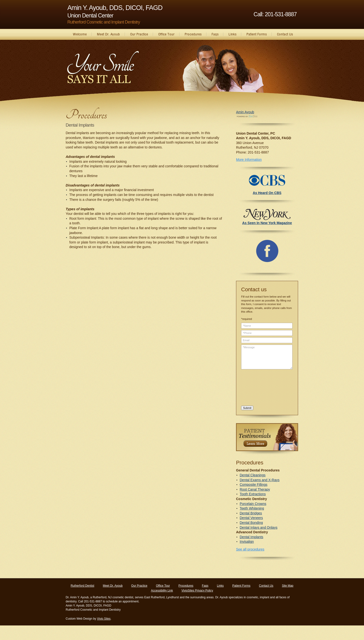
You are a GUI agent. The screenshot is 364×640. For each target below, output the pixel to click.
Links (220, 586)
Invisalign (247, 542)
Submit (247, 408)
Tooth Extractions (253, 494)
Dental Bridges (251, 513)
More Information (249, 160)
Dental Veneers (251, 518)
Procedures (186, 586)
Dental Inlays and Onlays (259, 527)
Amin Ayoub (245, 112)
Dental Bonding (251, 523)
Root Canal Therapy (255, 489)
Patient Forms (241, 586)
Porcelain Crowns (253, 504)
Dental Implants (251, 537)
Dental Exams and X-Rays (260, 480)
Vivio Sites (104, 619)
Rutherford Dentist (82, 586)
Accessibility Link (162, 591)
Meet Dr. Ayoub (113, 586)
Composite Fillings (253, 485)
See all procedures (250, 549)
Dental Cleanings (253, 475)
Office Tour (163, 586)
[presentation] (261, 388)
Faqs (205, 586)
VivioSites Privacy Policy (197, 591)
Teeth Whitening (252, 508)
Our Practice (139, 586)
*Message (267, 357)
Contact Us (266, 586)
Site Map (288, 586)
